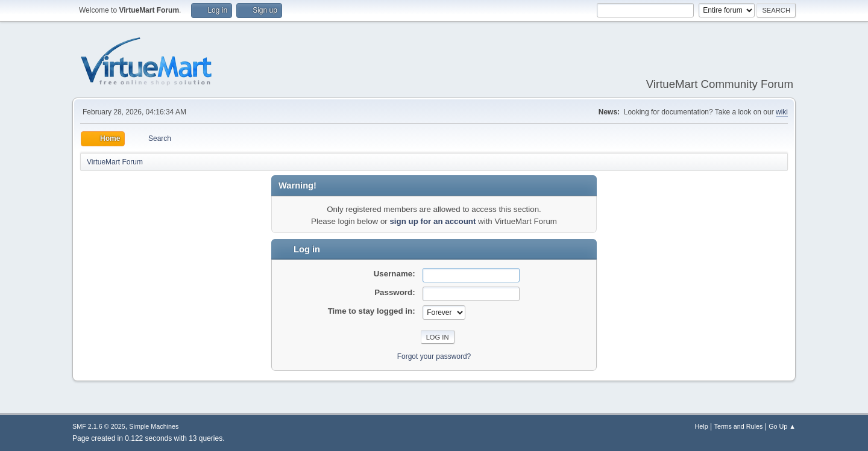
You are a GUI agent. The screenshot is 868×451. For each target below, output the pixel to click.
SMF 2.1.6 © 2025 (99, 426)
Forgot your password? (434, 356)
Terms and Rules (739, 426)
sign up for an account (432, 221)
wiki (782, 112)
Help (702, 426)
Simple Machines (154, 426)
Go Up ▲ (782, 426)
